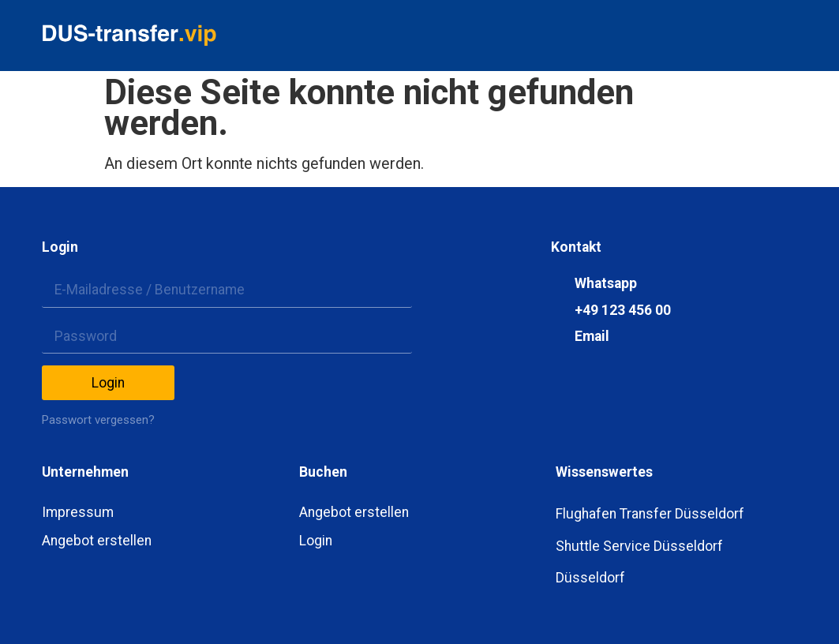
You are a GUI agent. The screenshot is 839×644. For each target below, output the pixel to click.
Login (316, 541)
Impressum (78, 512)
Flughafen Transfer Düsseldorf (650, 514)
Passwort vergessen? (98, 420)
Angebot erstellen (97, 541)
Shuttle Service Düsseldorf (639, 546)
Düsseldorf (590, 578)
